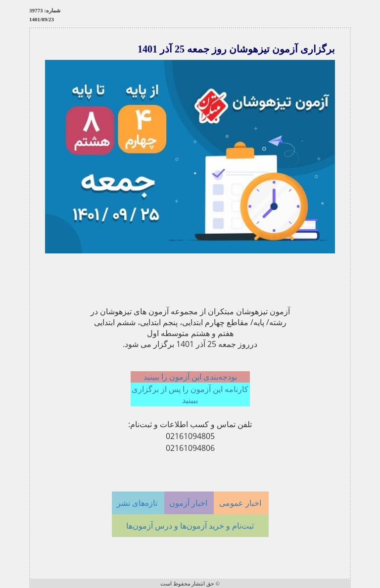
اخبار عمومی (241, 503)
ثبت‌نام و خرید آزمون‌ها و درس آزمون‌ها (190, 526)
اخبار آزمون (189, 503)
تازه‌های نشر (138, 503)
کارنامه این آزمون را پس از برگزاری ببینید (190, 394)
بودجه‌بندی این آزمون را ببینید (190, 377)
